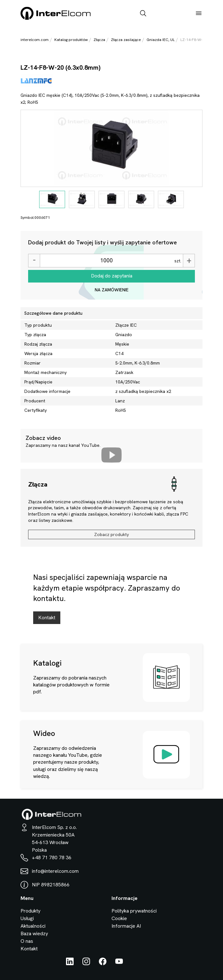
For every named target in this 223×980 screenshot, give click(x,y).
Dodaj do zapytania (112, 276)
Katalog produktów (71, 40)
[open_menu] (199, 14)
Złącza (99, 40)
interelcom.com (35, 40)
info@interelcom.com (55, 871)
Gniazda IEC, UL (161, 40)
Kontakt (47, 618)
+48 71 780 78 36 (52, 857)
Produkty (30, 911)
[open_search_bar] (143, 14)
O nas (27, 941)
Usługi (27, 918)
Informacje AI (126, 926)
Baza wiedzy (34, 933)
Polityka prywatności (134, 911)
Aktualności (33, 926)
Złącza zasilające (126, 40)
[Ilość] (106, 261)
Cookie (119, 918)
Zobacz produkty (112, 534)
